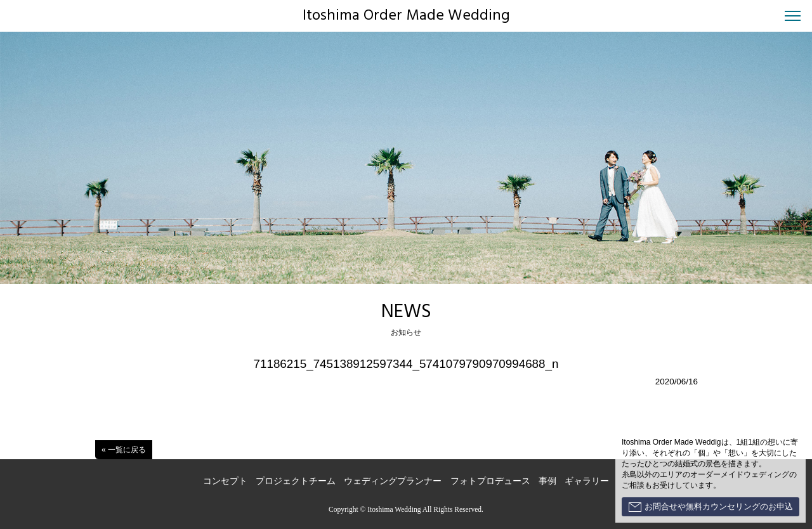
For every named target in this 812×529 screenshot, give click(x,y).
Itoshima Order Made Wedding (406, 16)
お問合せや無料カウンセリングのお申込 (711, 507)
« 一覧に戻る (124, 450)
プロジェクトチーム (296, 481)
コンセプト (225, 481)
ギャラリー (587, 481)
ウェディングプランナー (393, 481)
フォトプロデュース (490, 481)
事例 (547, 481)
